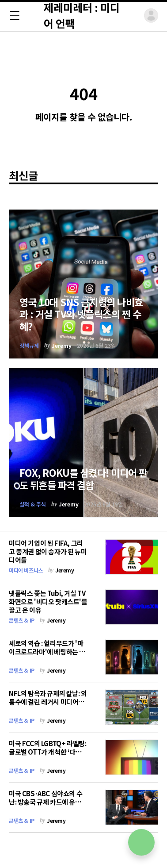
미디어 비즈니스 (26, 570)
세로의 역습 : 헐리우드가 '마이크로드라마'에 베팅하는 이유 (47, 652)
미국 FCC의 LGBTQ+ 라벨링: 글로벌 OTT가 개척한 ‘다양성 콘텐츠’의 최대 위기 (47, 752)
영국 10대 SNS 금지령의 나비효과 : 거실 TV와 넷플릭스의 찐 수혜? (81, 314)
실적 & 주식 (33, 504)
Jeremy (62, 345)
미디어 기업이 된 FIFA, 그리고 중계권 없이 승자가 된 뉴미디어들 (48, 551)
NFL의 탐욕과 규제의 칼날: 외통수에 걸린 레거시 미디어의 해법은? (48, 702)
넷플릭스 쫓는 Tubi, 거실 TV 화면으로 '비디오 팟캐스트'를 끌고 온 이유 (48, 601)
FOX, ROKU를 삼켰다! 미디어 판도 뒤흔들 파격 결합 (83, 479)
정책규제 (29, 345)
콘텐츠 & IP (22, 620)
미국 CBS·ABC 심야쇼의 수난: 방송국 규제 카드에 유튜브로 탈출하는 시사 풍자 (48, 802)
